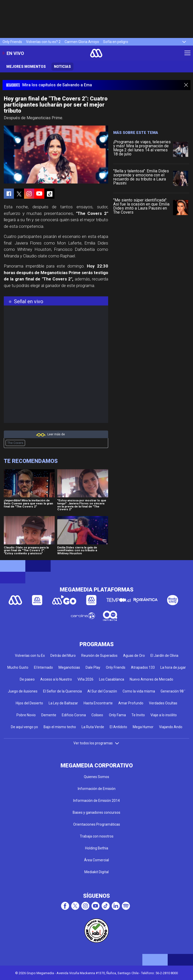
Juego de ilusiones (23, 691)
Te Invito (138, 715)
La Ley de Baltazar (63, 703)
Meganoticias (69, 667)
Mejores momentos (26, 67)
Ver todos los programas (96, 743)
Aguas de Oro (134, 656)
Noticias (62, 67)
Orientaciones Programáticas (97, 824)
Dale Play (93, 667)
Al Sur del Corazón (102, 691)
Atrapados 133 (143, 667)
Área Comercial (96, 860)
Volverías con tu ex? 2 (43, 42)
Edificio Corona (74, 715)
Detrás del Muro (63, 656)
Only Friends (12, 42)
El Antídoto (118, 727)
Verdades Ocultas (163, 703)
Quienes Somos (96, 777)
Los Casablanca (112, 679)
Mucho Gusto (18, 667)
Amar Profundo (131, 703)
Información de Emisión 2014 (96, 801)
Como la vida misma (139, 691)
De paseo (27, 679)
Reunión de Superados (99, 656)
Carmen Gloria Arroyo (82, 42)
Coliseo (97, 715)
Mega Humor (143, 727)
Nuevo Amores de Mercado (151, 679)
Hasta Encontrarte (98, 703)
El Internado (43, 667)
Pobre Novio (26, 715)
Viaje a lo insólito (164, 715)
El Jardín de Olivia (164, 656)
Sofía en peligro (116, 42)
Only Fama (117, 715)
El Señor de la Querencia (62, 691)
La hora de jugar (173, 667)
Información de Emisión (97, 789)
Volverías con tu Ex (30, 656)
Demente (49, 715)
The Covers (15, 443)
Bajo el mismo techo (60, 727)
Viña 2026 (85, 679)
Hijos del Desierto (29, 703)
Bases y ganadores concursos (96, 812)
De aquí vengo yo (24, 727)
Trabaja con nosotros (97, 836)
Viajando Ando (171, 727)
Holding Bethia (97, 848)
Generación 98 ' (173, 691)
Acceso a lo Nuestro (56, 679)
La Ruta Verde (93, 727)
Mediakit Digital (96, 872)
